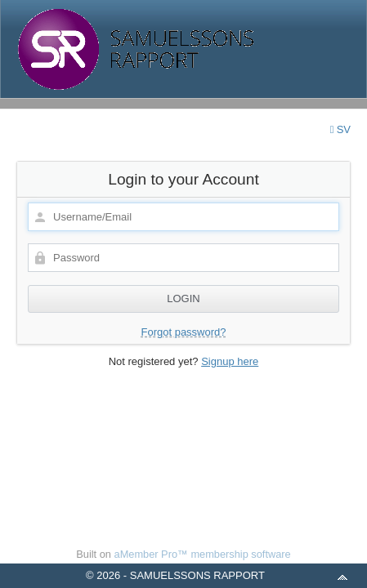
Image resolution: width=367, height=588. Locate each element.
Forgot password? (183, 332)
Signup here (230, 361)
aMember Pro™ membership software (203, 554)
